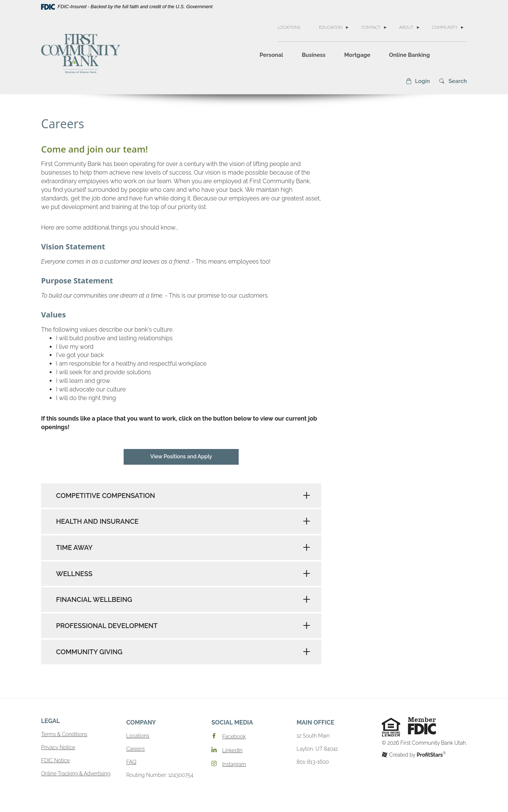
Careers (135, 749)
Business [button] (314, 55)
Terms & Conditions (64, 734)
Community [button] (445, 27)
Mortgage (357, 55)
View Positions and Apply (181, 456)
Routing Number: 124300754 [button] (160, 775)
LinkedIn (232, 750)
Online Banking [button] (410, 55)
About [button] (406, 27)
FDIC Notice (55, 760)
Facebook (234, 736)
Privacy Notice (58, 747)
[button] (418, 81)
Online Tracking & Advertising (76, 773)
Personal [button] (271, 55)
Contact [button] (371, 27)
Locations (289, 27)
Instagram (234, 764)
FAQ (131, 762)
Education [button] (331, 27)
